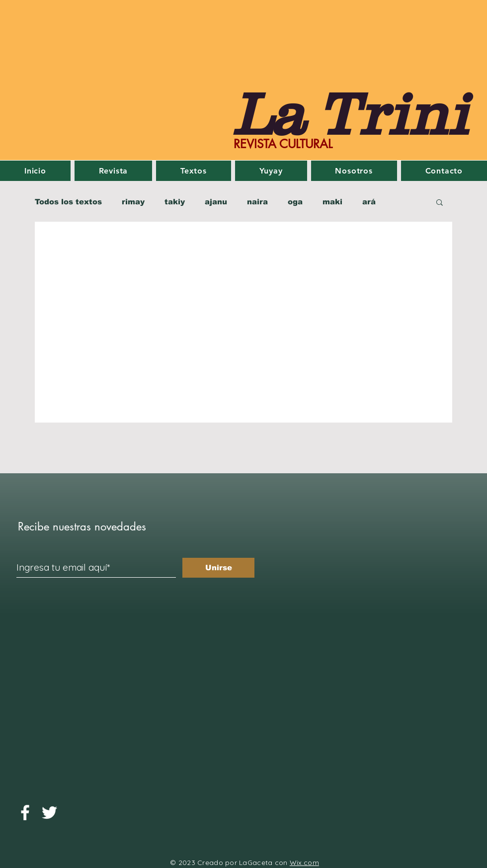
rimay (133, 202)
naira (257, 202)
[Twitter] (49, 813)
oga (295, 202)
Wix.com (304, 863)
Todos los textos (68, 202)
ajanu (216, 202)
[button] (440, 203)
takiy (175, 202)
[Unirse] (218, 568)
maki (332, 202)
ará (369, 202)
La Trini (350, 114)
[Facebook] (25, 813)
